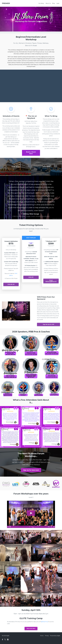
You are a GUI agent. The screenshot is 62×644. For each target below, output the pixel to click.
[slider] (30, 527)
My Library (41, 3)
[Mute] (48, 527)
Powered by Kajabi (55, 636)
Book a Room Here (31, 153)
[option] (31, 197)
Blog (54, 3)
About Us (48, 3)
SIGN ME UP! (11, 284)
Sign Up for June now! (31, 470)
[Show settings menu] (51, 527)
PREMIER (6, 3)
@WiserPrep (45, 622)
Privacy (47, 636)
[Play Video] (8, 527)
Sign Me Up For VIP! (49, 324)
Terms (42, 636)
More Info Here (31, 628)
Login (58, 3)
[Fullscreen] (54, 527)
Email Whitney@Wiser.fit (51, 281)
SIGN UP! (31, 277)
